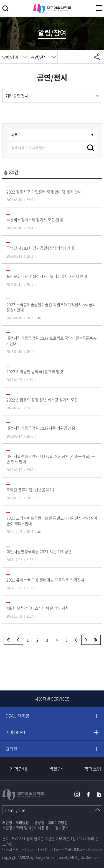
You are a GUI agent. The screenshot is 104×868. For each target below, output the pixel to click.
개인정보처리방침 (16, 822)
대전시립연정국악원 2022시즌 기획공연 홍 (41, 428)
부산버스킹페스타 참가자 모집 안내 (35, 220)
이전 (18, 640)
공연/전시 (39, 57)
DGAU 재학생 (17, 716)
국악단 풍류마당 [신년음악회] (30, 490)
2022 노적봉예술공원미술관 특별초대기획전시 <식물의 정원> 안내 (51, 307)
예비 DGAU (15, 732)
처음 (8, 640)
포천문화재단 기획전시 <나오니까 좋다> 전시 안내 (47, 276)
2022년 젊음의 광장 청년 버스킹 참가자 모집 (42, 400)
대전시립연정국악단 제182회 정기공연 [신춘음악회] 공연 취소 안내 (51, 459)
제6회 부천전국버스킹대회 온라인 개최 (38, 608)
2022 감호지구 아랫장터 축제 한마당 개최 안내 (44, 192)
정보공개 (62, 828)
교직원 (11, 749)
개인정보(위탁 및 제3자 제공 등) (26, 828)
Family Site (15, 810)
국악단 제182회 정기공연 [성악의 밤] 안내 (40, 248)
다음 (86, 640)
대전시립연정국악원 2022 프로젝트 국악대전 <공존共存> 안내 (52, 341)
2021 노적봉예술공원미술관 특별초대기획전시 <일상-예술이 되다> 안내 (52, 521)
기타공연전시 (17, 96)
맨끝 (96, 640)
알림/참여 (10, 57)
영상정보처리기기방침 (51, 822)
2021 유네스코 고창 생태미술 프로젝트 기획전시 (45, 580)
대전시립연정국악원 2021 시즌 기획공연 (39, 551)
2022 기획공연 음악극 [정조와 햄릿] (35, 371)
